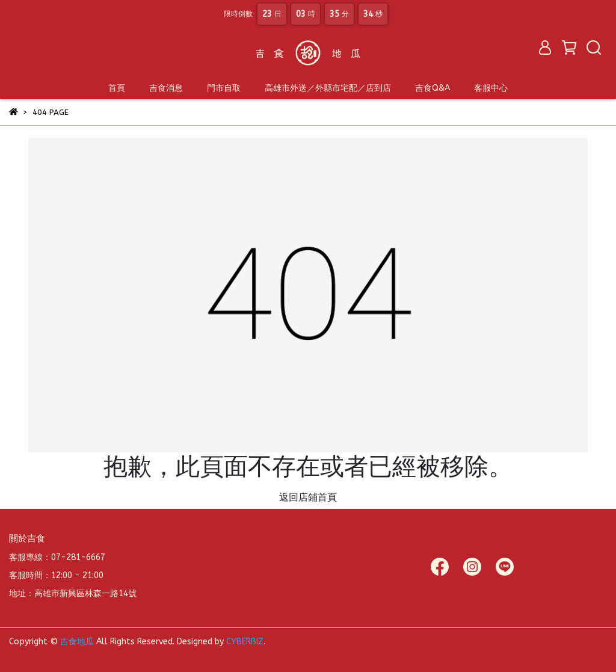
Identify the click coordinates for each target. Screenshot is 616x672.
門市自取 (224, 88)
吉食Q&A (433, 88)
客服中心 (491, 88)
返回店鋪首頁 (308, 497)
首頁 (117, 88)
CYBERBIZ (245, 642)
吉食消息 (166, 88)
